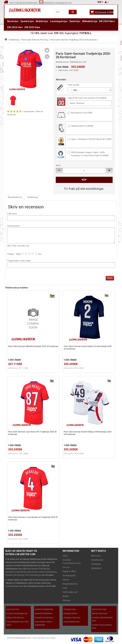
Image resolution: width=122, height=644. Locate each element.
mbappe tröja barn (72, 618)
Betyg (11, 254)
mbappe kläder (70, 613)
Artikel (66, 596)
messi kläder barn (72, 622)
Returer (66, 580)
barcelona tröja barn (44, 618)
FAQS (65, 556)
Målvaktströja (90, 21)
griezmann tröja (99, 609)
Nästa (110, 278)
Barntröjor (13, 21)
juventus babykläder (44, 609)
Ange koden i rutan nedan (20, 261)
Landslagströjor (59, 21)
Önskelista (96, 564)
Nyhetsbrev (96, 568)
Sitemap (66, 600)
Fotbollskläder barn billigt (44, 638)
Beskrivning (33, 197)
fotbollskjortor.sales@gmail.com (55, 3)
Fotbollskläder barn (14, 586)
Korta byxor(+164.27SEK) (82, 113)
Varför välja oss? (70, 592)
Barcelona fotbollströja (16, 572)
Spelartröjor (27, 21)
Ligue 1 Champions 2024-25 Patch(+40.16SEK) (91, 139)
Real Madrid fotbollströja (38, 569)
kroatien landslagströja (17, 613)
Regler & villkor (69, 571)
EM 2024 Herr (15, 27)
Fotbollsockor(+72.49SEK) (82, 126)
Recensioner (14, 226)
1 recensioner (28, 112)
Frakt (65, 588)
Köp (84, 180)
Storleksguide (69, 576)
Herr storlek (74, 85)
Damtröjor (75, 21)
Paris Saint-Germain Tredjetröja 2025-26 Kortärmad (73, 40)
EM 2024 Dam (32, 27)
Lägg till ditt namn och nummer (81, 98)
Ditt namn (13, 214)
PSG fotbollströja (33, 575)
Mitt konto (96, 556)
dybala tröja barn (100, 613)
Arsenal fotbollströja (15, 575)
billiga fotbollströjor (15, 618)
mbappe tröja (70, 609)
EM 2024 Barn (107, 21)
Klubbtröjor (42, 21)
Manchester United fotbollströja (42, 572)
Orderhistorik (97, 560)
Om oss (66, 567)
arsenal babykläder (44, 613)
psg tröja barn (13, 609)
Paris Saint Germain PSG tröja (35, 40)
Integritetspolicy (70, 584)
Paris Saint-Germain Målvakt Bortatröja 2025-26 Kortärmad (33, 346)
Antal (58, 165)
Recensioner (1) (15, 197)
